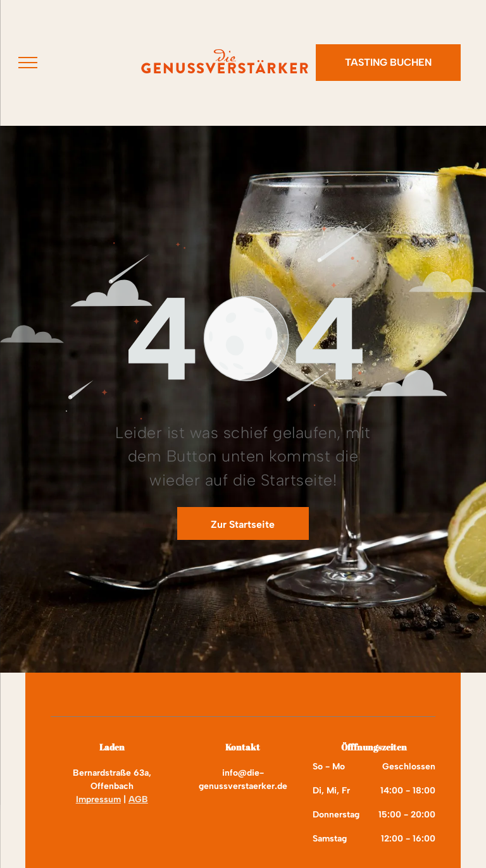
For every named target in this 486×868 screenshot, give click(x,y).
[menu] (28, 63)
